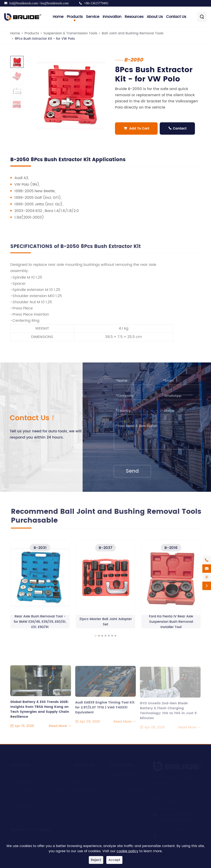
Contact (178, 128)
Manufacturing (86, 789)
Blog (112, 781)
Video (113, 797)
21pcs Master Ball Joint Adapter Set (106, 624)
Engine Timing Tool (26, 781)
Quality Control (86, 797)
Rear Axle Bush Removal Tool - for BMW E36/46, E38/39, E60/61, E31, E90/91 (40, 624)
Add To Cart (137, 128)
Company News (122, 773)
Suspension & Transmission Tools (70, 33)
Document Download (126, 789)
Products (75, 17)
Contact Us (176, 17)
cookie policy (127, 851)
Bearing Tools (21, 805)
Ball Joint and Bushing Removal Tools (133, 33)
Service (93, 17)
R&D (77, 781)
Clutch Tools (20, 797)
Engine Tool (20, 773)
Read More (60, 728)
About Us (155, 17)
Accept (114, 860)
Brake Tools (20, 812)
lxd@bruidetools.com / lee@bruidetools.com (39, 3)
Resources (134, 17)
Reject (96, 860)
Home (58, 17)
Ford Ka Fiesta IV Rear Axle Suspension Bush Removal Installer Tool (171, 624)
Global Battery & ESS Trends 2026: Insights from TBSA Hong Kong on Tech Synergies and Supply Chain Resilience (40, 709)
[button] (96, 638)
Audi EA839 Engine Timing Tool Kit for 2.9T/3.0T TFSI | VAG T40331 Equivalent (105, 710)
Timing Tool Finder (31, 828)
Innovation (112, 17)
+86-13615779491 (96, 3)
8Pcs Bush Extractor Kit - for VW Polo (45, 39)
